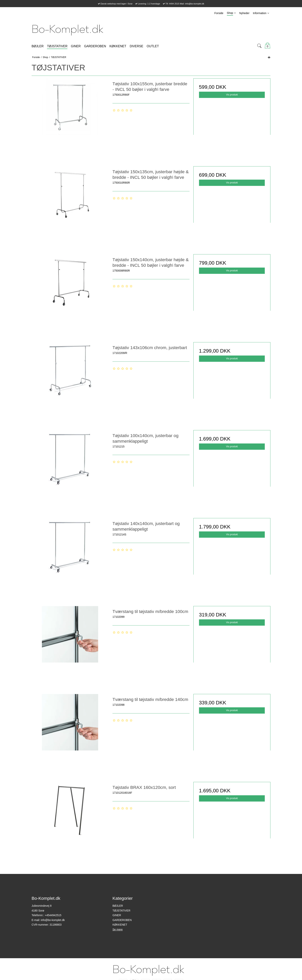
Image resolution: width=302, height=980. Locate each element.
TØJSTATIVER (121, 911)
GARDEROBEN (122, 920)
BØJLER (118, 906)
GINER (117, 915)
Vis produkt (232, 95)
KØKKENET (120, 925)
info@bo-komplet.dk (53, 920)
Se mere (118, 929)
